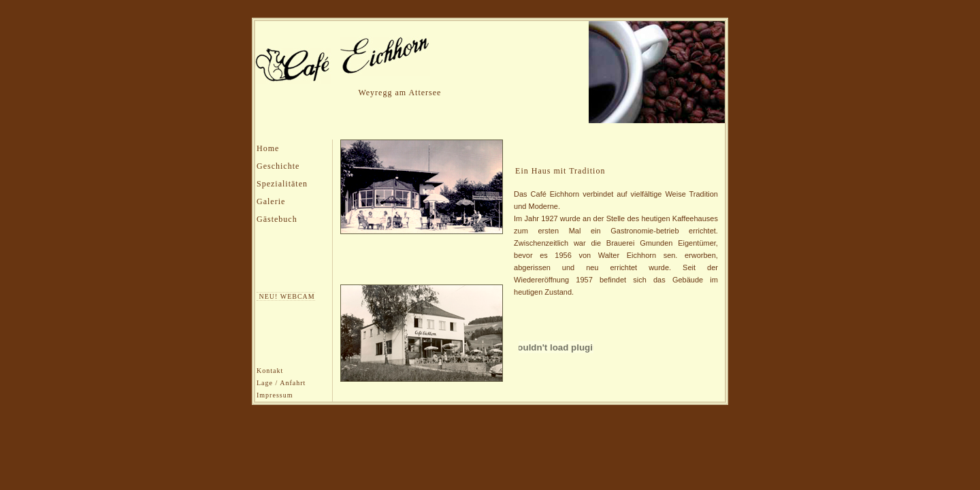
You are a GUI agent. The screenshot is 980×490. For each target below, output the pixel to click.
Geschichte (278, 166)
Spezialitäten (282, 184)
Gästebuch (277, 219)
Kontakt (270, 371)
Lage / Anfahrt (281, 383)
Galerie (271, 201)
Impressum (275, 395)
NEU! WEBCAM (286, 296)
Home (268, 148)
